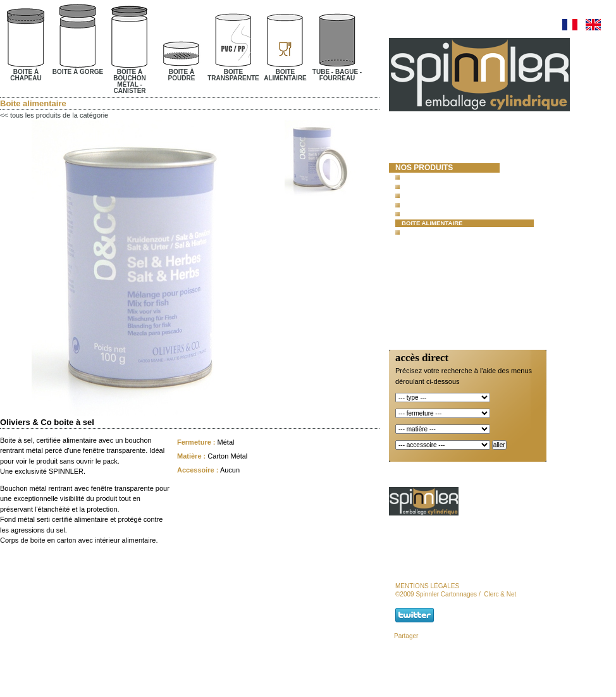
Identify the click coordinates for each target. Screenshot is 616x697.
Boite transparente (436, 213)
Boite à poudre (428, 205)
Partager (406, 636)
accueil (412, 135)
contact (413, 297)
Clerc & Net (500, 594)
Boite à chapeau (429, 177)
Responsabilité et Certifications (434, 281)
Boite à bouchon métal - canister (459, 195)
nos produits (424, 168)
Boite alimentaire (432, 223)
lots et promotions (438, 254)
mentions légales (427, 586)
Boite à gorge (426, 186)
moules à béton (429, 243)
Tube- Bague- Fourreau (441, 232)
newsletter (421, 308)
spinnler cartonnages (424, 152)
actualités (419, 265)
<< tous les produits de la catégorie (54, 115)
